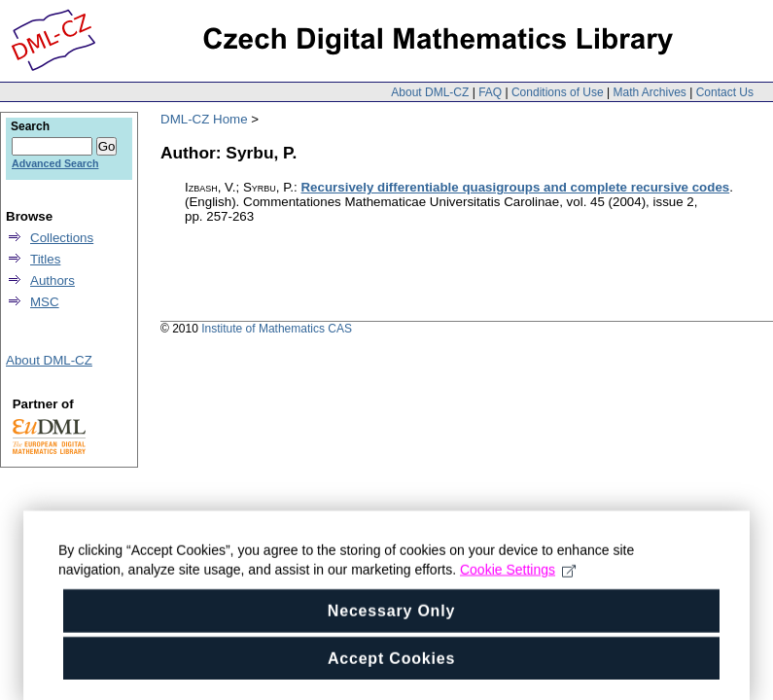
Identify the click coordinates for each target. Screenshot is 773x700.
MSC (45, 302)
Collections (62, 238)
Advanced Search (55, 163)
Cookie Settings (518, 589)
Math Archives (649, 92)
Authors (53, 280)
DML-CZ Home (204, 119)
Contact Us (725, 92)
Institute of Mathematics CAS (277, 329)
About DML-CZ (430, 92)
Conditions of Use (558, 92)
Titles (45, 259)
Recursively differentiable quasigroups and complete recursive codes (515, 187)
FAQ (490, 92)
